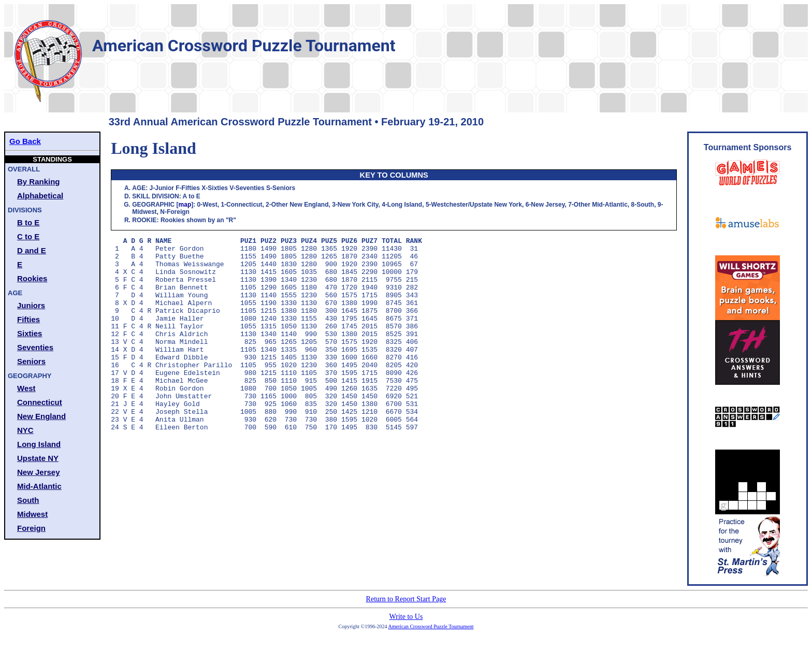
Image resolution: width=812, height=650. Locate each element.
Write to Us (406, 617)
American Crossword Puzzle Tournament (431, 626)
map (185, 205)
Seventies (35, 347)
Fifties (28, 319)
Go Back (25, 141)
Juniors (31, 305)
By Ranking (39, 182)
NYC (25, 430)
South (28, 500)
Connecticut (40, 402)
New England (41, 416)
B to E (28, 222)
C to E (28, 236)
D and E (32, 250)
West (26, 388)
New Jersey (39, 472)
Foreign (31, 528)
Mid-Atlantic (39, 486)
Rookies (32, 278)
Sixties (30, 333)
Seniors (31, 361)
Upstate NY (38, 458)
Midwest (32, 514)
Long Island (39, 444)
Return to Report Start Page (406, 599)
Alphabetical (40, 196)
